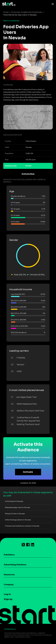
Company (9, 585)
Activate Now (28, 174)
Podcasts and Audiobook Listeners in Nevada (22, 526)
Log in (7, 594)
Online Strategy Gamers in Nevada (18, 520)
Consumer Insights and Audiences (26, 12)
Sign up (8, 599)
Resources (9, 575)
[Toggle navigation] (52, 4)
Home (6, 12)
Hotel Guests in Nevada (14, 501)
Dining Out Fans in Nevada (15, 514)
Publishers (9, 555)
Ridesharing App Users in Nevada (17, 507)
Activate (28, 472)
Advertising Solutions (15, 565)
